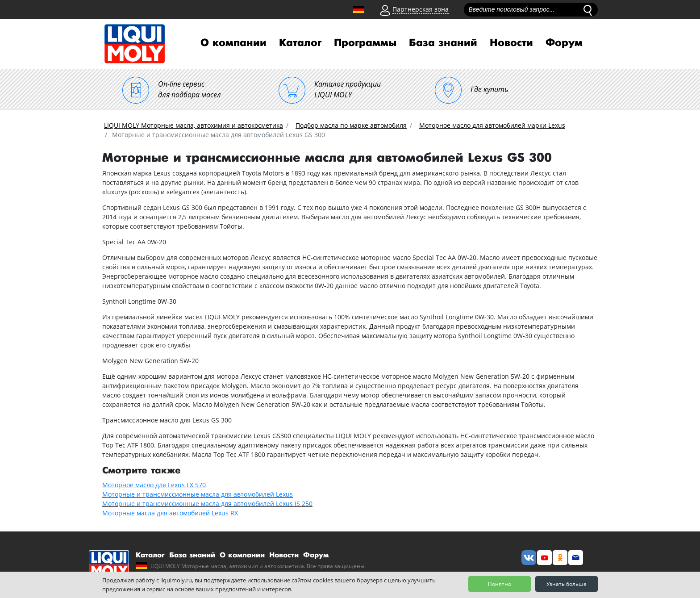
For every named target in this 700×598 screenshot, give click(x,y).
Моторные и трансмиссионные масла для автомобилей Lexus (198, 494)
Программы (365, 43)
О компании (233, 43)
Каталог (300, 43)
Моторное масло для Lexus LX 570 (154, 485)
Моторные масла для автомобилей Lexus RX (170, 513)
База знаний (443, 43)
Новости (511, 43)
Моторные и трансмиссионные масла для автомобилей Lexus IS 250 (207, 504)
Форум (564, 43)
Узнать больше (567, 584)
